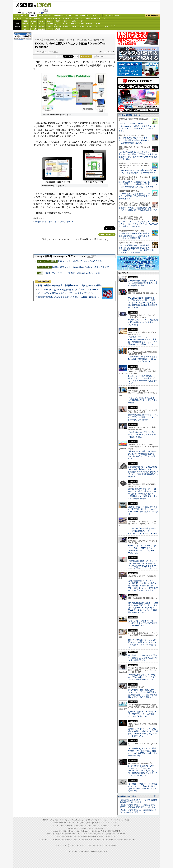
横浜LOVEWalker (67, 839)
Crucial (74, 24)
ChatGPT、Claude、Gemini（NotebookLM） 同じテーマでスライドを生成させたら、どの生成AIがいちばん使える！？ (138, 127)
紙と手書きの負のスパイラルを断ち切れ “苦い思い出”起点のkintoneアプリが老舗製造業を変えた (134, 140)
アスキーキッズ (19, 18)
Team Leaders (88, 834)
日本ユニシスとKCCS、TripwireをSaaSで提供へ (81, 261)
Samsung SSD (57, 831)
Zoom (106, 26)
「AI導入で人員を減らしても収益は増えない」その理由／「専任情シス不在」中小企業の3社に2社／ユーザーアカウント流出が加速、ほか (138, 155)
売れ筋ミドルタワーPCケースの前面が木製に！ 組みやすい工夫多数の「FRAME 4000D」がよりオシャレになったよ (143, 732)
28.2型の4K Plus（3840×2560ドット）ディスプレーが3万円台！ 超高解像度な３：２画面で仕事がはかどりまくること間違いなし (143, 693)
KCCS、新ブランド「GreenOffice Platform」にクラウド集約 (81, 267)
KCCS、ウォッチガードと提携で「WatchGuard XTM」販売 (72, 273)
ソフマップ (50, 29)
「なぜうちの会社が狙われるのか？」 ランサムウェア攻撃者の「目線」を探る (143, 435)
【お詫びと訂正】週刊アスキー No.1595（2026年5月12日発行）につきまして (139, 801)
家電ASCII (37, 18)
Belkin (98, 24)
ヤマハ (98, 26)
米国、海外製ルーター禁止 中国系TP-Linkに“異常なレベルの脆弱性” (70, 285)
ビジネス (43, 5)
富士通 (26, 21)
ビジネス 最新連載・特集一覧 (129, 115)
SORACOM (78, 831)
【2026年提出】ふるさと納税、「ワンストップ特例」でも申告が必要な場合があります (134, 196)
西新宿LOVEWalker (80, 839)
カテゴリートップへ (107, 235)
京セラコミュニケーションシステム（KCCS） (55, 222)
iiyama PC (83, 823)
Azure (50, 26)
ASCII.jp (24, 5)
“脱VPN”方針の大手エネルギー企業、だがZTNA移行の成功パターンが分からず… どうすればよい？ (143, 455)
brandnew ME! (58, 29)
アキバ (93, 16)
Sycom (50, 21)
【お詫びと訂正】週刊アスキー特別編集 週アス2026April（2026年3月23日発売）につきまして (138, 806)
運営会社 (92, 845)
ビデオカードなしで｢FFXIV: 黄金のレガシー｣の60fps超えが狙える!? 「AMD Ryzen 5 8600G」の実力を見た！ (143, 787)
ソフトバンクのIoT (114, 26)
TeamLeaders (68, 18)
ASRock (66, 24)
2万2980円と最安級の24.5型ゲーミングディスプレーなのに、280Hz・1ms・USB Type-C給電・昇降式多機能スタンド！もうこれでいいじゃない (143, 771)
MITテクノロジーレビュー (107, 837)
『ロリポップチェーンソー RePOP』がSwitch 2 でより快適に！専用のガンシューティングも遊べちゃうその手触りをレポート (143, 341)
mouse (33, 21)
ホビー (75, 16)
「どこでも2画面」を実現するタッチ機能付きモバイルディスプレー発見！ (143, 400)
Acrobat (34, 26)
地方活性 (93, 18)
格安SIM (28, 18)
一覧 (76, 56)
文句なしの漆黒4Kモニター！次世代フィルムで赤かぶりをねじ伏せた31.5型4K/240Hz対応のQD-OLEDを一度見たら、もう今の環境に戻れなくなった (143, 608)
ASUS (74, 21)
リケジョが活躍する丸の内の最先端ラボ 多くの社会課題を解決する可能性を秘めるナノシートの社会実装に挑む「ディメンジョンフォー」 (137, 249)
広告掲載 (112, 845)
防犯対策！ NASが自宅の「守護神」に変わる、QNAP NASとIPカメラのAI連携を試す (143, 658)
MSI (66, 21)
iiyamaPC (42, 21)
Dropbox (66, 26)
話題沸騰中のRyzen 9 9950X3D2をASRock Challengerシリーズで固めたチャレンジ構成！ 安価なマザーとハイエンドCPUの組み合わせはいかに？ (143, 472)
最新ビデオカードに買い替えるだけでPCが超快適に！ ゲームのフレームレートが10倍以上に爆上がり (143, 510)
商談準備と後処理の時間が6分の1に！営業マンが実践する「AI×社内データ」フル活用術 (143, 417)
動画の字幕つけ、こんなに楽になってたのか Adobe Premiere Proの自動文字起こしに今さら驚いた (84, 297)
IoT (26, 16)
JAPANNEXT (42, 29)
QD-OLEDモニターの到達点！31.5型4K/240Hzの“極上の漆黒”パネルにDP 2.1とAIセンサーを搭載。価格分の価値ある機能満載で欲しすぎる (143, 303)
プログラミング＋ (99, 834)
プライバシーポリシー (78, 845)
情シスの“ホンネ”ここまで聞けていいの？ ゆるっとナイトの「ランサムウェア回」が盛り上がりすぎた (138, 224)
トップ (17, 16)
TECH (41, 16)
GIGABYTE (50, 24)
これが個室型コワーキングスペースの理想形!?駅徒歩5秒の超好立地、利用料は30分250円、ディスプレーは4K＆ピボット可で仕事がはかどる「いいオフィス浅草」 (143, 586)
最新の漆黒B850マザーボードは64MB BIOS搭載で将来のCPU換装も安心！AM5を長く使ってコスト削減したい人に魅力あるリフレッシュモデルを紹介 (143, 494)
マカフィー (26, 29)
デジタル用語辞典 (83, 837)
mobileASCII (94, 837)
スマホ (100, 16)
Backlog (82, 26)
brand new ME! (100, 828)
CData (74, 26)
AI (22, 16)
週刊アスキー (57, 18)
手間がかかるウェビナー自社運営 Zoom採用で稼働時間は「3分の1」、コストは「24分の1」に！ (144, 359)
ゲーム (117, 16)
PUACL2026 (101, 18)
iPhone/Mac (59, 16)
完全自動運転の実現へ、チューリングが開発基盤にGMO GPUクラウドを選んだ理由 (143, 283)
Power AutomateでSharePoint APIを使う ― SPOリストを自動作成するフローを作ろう (137, 171)
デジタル (49, 16)
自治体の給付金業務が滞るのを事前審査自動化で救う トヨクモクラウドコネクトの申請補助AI (134, 236)
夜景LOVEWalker (92, 839)
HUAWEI (82, 24)
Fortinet (90, 26)
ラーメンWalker (42, 839)
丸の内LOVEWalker (117, 839)
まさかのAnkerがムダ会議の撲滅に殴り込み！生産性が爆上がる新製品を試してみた (138, 210)
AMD (33, 24)
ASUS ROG (42, 24)
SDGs (88, 18)
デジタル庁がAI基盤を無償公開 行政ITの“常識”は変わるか (65, 293)
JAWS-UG (63, 826)
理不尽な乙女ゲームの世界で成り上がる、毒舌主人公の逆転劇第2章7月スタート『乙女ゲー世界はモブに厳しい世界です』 (138, 184)
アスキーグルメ (47, 18)
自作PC (83, 16)
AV (88, 16)
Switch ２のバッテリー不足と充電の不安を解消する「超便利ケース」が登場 (143, 322)
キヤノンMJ (34, 29)
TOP (44, 820)
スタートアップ (108, 16)
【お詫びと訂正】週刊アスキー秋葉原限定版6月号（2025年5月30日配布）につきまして (138, 811)
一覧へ (155, 796)
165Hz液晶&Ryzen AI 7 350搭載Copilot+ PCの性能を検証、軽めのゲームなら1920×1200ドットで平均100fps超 (143, 752)
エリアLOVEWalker (54, 839)
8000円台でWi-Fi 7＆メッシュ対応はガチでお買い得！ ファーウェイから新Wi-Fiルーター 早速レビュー (143, 644)
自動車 (68, 16)
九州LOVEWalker (104, 839)
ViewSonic (90, 24)
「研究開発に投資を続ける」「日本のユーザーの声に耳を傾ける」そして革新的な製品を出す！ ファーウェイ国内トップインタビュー (143, 565)
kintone (42, 26)
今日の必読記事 (62, 837)
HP (82, 21)
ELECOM (25, 24)
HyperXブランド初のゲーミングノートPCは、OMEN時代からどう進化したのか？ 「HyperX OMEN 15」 (142, 549)
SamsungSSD (56, 24)
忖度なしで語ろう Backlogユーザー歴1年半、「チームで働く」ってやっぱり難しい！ (142, 714)
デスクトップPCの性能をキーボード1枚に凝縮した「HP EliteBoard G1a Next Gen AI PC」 (143, 531)
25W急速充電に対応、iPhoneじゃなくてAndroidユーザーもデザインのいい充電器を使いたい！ (143, 677)
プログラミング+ (79, 18)
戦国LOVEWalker (130, 839)
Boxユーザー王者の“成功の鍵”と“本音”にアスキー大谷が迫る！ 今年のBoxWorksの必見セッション (143, 380)
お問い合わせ (102, 845)
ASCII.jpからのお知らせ (127, 796)
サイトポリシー (62, 845)
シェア (59, 56)
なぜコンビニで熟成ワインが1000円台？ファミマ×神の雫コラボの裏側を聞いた (143, 623)
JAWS (25, 26)
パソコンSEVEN (58, 21)
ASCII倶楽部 (152, 16)
